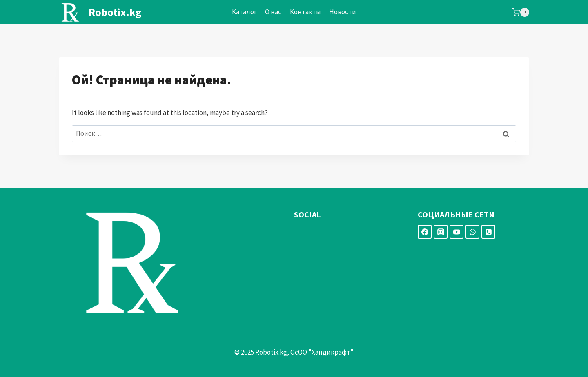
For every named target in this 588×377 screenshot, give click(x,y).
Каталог (244, 12)
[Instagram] (441, 232)
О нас (273, 12)
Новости (343, 12)
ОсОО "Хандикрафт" (322, 352)
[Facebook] (425, 232)
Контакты (305, 12)
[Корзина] (521, 12)
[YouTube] (457, 232)
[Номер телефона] (488, 232)
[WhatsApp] (472, 232)
